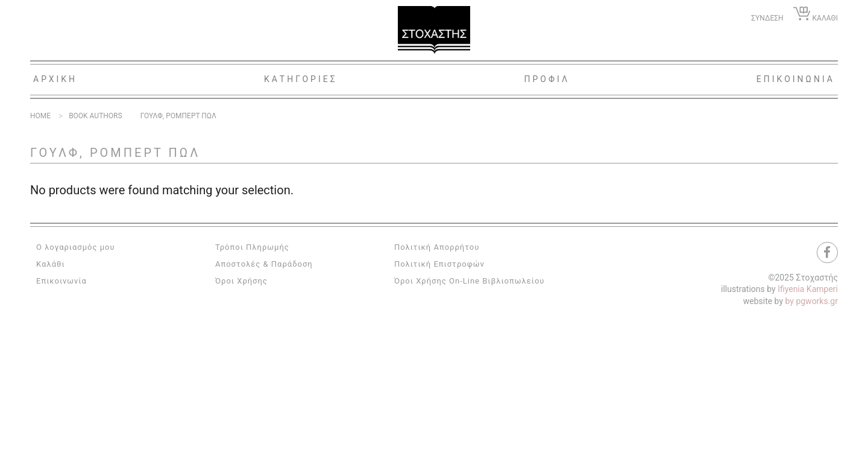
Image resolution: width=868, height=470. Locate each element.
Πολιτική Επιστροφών (439, 264)
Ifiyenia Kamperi (808, 289)
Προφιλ (547, 79)
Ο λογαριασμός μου (76, 247)
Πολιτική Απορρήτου (437, 247)
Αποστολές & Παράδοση (264, 264)
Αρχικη (55, 79)
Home (40, 116)
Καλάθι (51, 264)
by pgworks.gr (812, 301)
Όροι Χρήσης (241, 281)
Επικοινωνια (796, 79)
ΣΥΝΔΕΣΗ (767, 18)
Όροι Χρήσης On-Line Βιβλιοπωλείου (470, 281)
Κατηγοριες (301, 79)
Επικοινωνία (61, 281)
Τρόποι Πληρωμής (252, 247)
